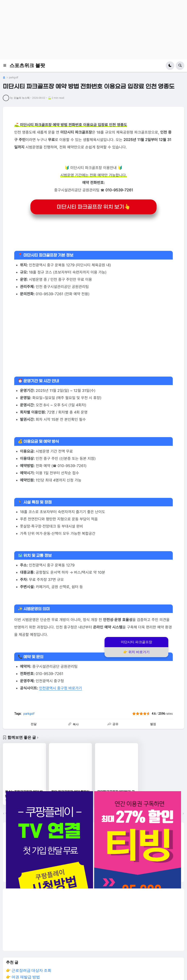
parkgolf (14, 78)
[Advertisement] (93, 30)
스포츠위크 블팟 (27, 66)
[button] (6, 66)
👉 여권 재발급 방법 (23, 977)
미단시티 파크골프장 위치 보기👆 (94, 207)
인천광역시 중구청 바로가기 (61, 688)
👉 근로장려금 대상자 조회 (29, 970)
